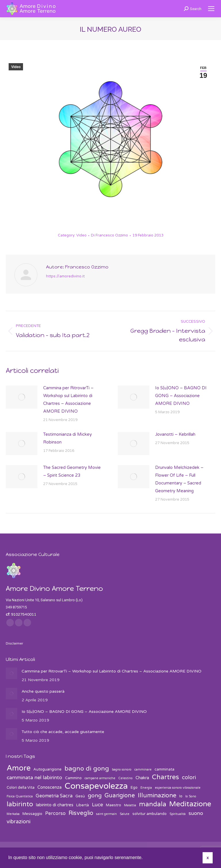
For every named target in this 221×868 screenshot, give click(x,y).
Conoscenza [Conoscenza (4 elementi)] (49, 787)
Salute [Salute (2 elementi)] (125, 814)
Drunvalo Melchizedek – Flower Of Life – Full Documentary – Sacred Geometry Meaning (179, 479)
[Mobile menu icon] (211, 9)
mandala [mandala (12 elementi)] (153, 804)
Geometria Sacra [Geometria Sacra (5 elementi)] (54, 796)
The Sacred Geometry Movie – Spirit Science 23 (72, 471)
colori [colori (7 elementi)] (189, 777)
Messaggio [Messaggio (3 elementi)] (32, 814)
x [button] (208, 858)
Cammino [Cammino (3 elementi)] (73, 778)
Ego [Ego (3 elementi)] (134, 788)
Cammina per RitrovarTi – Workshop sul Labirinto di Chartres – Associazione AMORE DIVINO (68, 400)
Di (109, 235)
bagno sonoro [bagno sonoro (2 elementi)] (122, 770)
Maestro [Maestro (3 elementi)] (114, 805)
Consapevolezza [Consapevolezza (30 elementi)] (96, 786)
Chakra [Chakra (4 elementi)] (142, 778)
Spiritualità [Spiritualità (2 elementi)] (178, 814)
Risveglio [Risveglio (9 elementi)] (81, 813)
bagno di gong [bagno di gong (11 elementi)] (87, 769)
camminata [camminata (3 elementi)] (164, 769)
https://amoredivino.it (65, 276)
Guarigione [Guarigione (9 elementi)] (120, 795)
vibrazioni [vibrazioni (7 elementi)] (19, 822)
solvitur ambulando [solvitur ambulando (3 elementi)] (149, 814)
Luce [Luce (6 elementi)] (97, 805)
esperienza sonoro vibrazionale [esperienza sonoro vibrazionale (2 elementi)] (178, 788)
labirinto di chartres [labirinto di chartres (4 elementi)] (55, 805)
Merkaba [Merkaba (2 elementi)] (13, 814)
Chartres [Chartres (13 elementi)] (165, 777)
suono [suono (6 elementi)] (196, 813)
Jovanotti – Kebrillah (175, 434)
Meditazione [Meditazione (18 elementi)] (190, 804)
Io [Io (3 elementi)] (181, 796)
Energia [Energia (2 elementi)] (146, 788)
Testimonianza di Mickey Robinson (67, 438)
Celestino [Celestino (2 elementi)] (125, 778)
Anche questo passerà (43, 691)
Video (16, 67)
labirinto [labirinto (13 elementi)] (20, 804)
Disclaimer (15, 643)
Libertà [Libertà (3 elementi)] (83, 805)
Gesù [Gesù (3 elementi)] (80, 796)
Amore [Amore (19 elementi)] (19, 768)
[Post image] (22, 397)
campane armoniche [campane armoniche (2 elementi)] (100, 778)
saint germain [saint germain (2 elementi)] (106, 814)
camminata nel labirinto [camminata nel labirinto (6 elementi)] (34, 778)
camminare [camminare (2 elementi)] (143, 770)
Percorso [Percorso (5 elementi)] (55, 813)
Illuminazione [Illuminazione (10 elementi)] (157, 795)
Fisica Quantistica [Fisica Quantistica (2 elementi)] (20, 796)
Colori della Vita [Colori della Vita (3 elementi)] (21, 788)
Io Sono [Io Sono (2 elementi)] (191, 796)
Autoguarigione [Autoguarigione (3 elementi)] (47, 769)
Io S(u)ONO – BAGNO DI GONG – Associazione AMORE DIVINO (181, 396)
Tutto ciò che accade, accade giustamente (63, 732)
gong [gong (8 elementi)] (95, 796)
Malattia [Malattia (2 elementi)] (130, 805)
